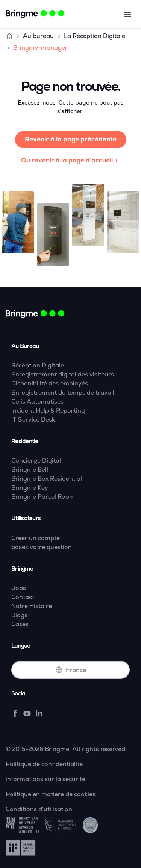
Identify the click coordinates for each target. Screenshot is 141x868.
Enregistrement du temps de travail (63, 392)
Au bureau (38, 36)
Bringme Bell (30, 470)
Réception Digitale (38, 365)
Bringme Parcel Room (43, 497)
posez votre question (42, 547)
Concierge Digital (36, 461)
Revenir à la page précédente (71, 139)
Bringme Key (30, 488)
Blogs (19, 615)
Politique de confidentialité (44, 764)
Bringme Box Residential (47, 479)
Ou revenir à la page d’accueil (71, 160)
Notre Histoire (32, 606)
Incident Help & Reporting (48, 410)
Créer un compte (36, 538)
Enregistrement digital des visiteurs (63, 374)
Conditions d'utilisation (39, 809)
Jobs (19, 588)
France (71, 670)
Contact (23, 597)
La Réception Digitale (95, 36)
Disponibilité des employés (50, 383)
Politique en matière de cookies (51, 794)
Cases (20, 624)
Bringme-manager (40, 48)
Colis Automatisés (37, 401)
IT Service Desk (33, 420)
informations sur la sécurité (45, 779)
